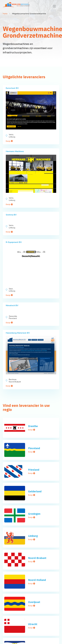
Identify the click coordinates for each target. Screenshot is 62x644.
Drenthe (33, 426)
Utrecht (33, 624)
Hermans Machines (15, 151)
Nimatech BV (12, 305)
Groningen (34, 514)
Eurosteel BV (12, 88)
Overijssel (34, 602)
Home (5, 14)
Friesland (34, 470)
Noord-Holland (37, 580)
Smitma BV (11, 215)
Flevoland (34, 448)
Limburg (33, 536)
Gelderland (35, 491)
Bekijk (9, 141)
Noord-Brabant (37, 558)
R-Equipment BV (14, 242)
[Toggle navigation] (54, 6)
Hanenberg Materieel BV (18, 333)
